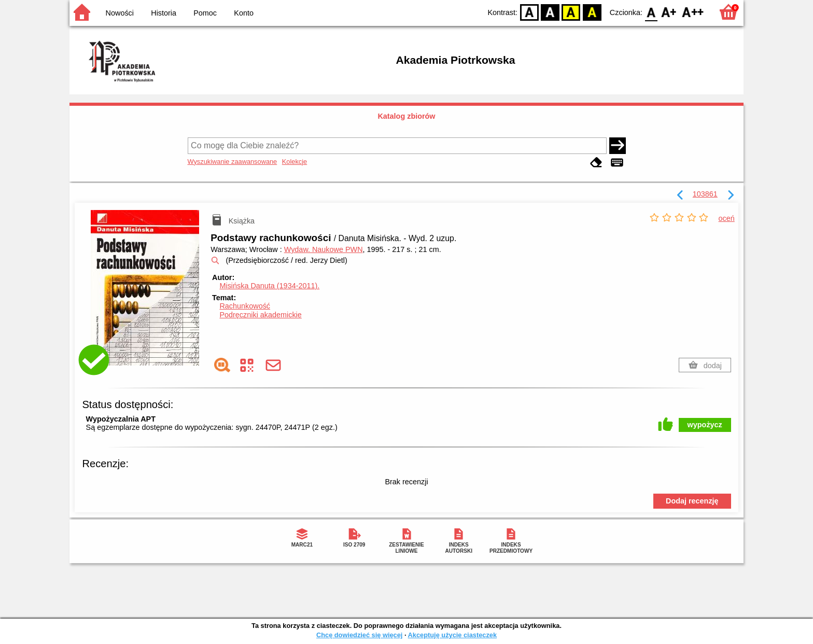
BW (550, 12)
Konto (244, 13)
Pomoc (205, 13)
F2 (693, 12)
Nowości (120, 13)
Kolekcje (295, 162)
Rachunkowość (245, 306)
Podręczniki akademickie (260, 315)
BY (592, 12)
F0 (651, 12)
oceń (727, 218)
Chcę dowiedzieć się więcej (359, 635)
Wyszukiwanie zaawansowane (233, 162)
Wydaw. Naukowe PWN (324, 249)
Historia (164, 13)
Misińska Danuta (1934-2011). (269, 286)
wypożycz (705, 425)
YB (571, 12)
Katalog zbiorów (406, 116)
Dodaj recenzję (692, 501)
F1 (669, 12)
